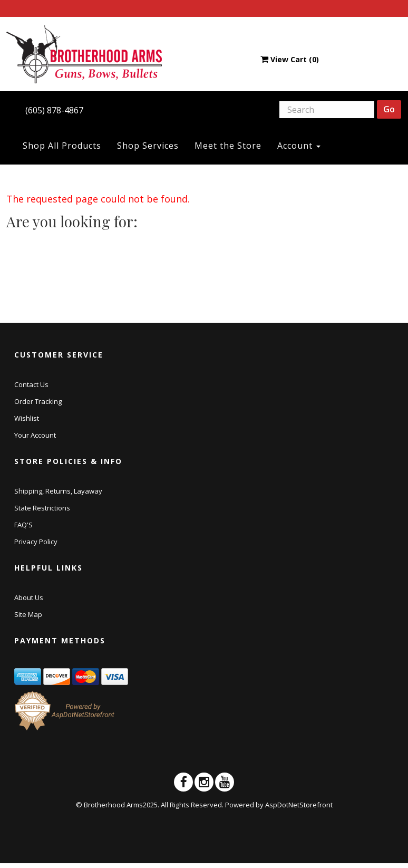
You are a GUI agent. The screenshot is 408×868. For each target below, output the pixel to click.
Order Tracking (38, 401)
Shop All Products (62, 146)
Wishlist (27, 418)
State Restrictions (42, 508)
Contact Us (31, 384)
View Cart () (290, 59)
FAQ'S (23, 525)
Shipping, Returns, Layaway (58, 491)
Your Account (35, 435)
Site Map (28, 614)
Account (299, 146)
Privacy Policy (36, 542)
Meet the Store (228, 146)
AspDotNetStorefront (299, 805)
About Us (29, 597)
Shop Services (148, 146)
